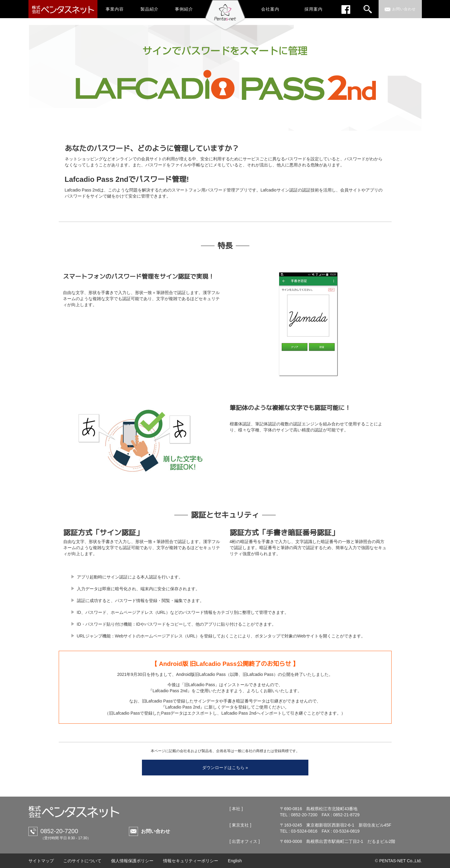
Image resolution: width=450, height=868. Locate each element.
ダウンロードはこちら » (225, 768)
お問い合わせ (156, 831)
